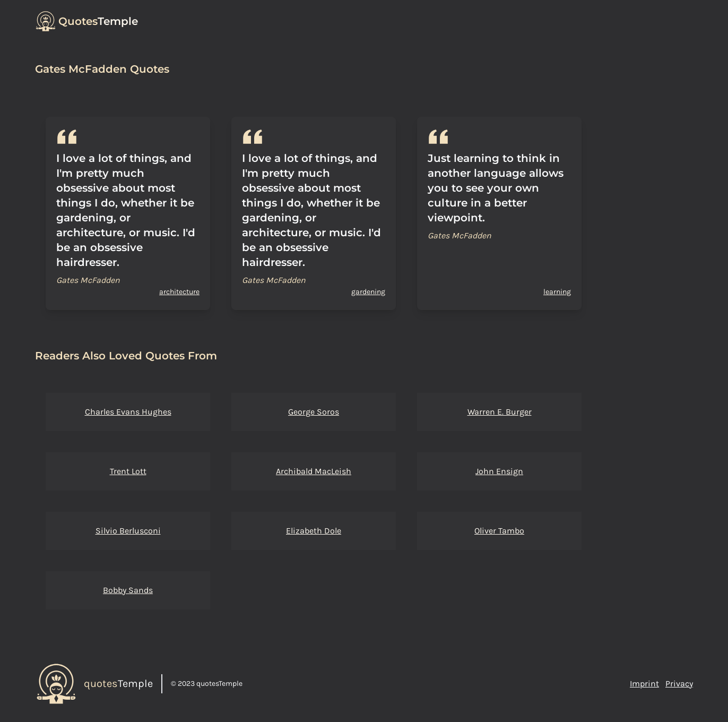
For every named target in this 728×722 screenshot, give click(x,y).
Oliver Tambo (499, 531)
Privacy (679, 684)
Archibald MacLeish (314, 471)
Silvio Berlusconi (128, 531)
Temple (98, 21)
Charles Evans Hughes (128, 412)
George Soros (314, 412)
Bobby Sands (128, 590)
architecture (179, 292)
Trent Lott (128, 471)
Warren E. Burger (500, 412)
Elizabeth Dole (314, 531)
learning (557, 292)
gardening (368, 292)
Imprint (644, 684)
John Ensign (499, 471)
